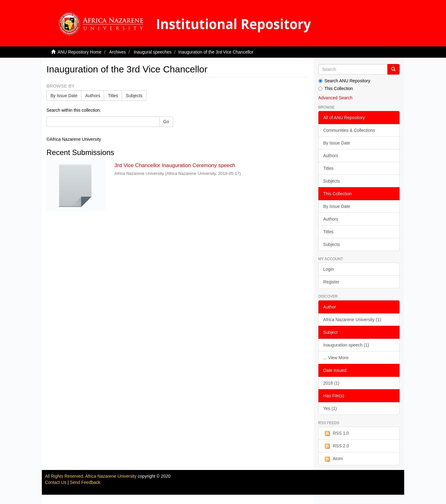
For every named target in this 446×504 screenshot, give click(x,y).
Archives (117, 52)
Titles (113, 96)
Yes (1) (330, 408)
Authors (93, 96)
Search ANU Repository (344, 81)
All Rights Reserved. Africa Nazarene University (91, 476)
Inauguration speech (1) (346, 345)
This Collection (336, 88)
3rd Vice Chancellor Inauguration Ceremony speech (175, 165)
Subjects (134, 96)
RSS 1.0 (336, 433)
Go (166, 122)
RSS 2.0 (336, 446)
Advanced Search (336, 98)
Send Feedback (85, 482)
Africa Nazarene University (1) (352, 320)
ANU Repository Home (80, 52)
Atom (333, 459)
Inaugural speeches (153, 52)
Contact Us (56, 482)
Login (329, 269)
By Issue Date (64, 96)
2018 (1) (331, 383)
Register (331, 282)
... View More (336, 358)
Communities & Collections (349, 130)
